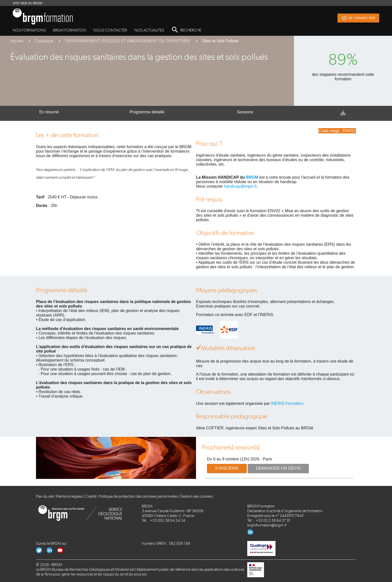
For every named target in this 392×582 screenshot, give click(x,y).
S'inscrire (227, 468)
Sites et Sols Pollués (220, 41)
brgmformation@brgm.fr (267, 525)
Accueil (17, 41)
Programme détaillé (147, 112)
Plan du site (45, 496)
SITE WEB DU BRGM (27, 3)
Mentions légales (69, 496)
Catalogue (44, 41)
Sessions (245, 112)
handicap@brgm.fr (240, 186)
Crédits (91, 496)
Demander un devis (278, 468)
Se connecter (358, 18)
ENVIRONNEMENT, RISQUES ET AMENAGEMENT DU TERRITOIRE (128, 41)
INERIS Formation (287, 403)
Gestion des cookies (196, 496)
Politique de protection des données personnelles (138, 496)
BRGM (252, 177)
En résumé (49, 112)
